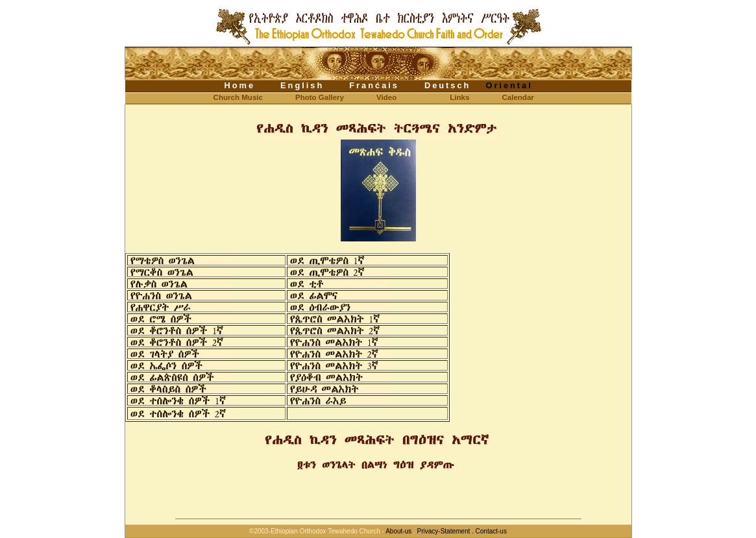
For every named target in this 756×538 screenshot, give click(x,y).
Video (386, 97)
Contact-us (491, 531)
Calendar (518, 97)
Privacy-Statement (444, 531)
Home (240, 85)
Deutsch (448, 85)
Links (459, 97)
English (302, 85)
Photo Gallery (320, 97)
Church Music (228, 97)
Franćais (374, 85)
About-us (399, 531)
